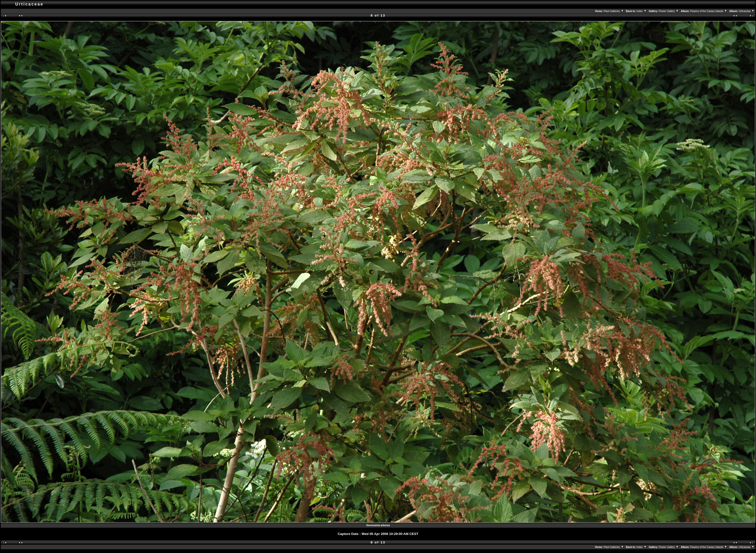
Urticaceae (747, 11)
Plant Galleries (614, 11)
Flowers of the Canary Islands (709, 11)
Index (641, 11)
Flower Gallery (669, 11)
